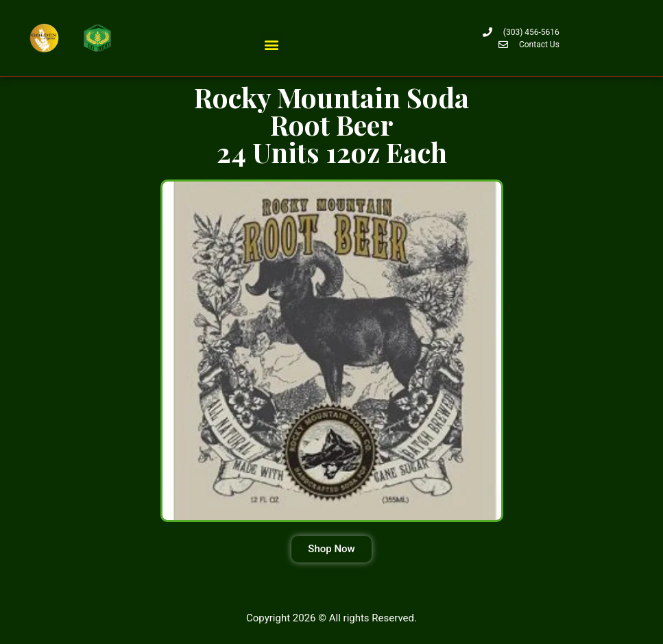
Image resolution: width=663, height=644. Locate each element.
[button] (271, 44)
